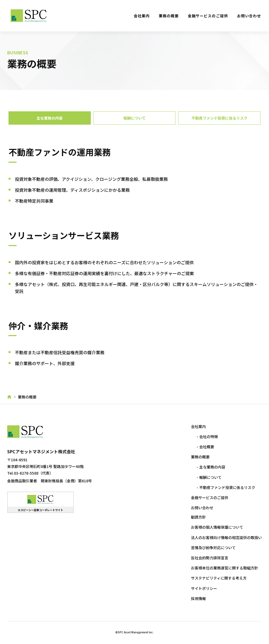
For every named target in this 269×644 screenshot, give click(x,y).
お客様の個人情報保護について (216, 527)
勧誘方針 (198, 517)
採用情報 (198, 598)
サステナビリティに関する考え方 (218, 578)
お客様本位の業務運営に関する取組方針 (224, 568)
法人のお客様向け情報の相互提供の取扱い (226, 537)
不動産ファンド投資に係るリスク (227, 487)
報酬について (210, 477)
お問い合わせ (249, 16)
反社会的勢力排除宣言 (209, 558)
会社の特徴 (208, 437)
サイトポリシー (203, 588)
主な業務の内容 (212, 467)
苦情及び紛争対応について (213, 548)
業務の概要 (169, 16)
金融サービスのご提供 (208, 16)
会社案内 (142, 16)
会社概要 (206, 447)
